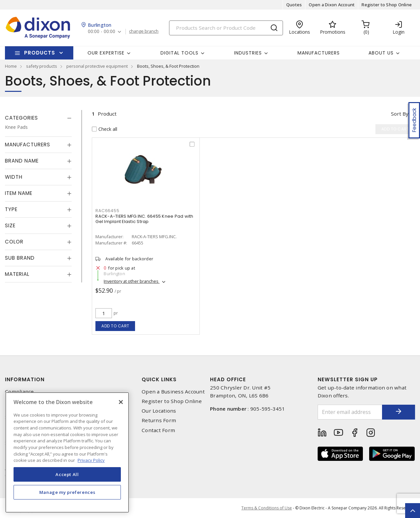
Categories (21, 118)
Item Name (19, 193)
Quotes (294, 5)
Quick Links (159, 379)
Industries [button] (248, 53)
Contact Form (158, 430)
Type (11, 209)
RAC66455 (107, 211)
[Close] (121, 402)
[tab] (38, 118)
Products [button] (40, 53)
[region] (67, 452)
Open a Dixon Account (332, 5)
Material (17, 274)
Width (14, 177)
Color (14, 242)
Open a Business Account (173, 392)
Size (10, 225)
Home (11, 66)
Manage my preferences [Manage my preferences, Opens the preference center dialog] (67, 492)
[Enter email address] (350, 412)
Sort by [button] (400, 114)
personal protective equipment (97, 66)
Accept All (67, 474)
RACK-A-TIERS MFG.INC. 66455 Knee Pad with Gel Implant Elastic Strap (144, 219)
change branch (144, 31)
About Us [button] (381, 53)
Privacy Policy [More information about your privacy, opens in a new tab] (91, 460)
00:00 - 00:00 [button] (102, 32)
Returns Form (159, 420)
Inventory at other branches (132, 281)
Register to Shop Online (387, 5)
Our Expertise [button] (106, 53)
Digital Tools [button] (179, 53)
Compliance (19, 392)
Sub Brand (20, 258)
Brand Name (22, 161)
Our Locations (159, 411)
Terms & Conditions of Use (267, 508)
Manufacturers (319, 53)
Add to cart (115, 326)
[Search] (226, 28)
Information (25, 379)
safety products (42, 66)
